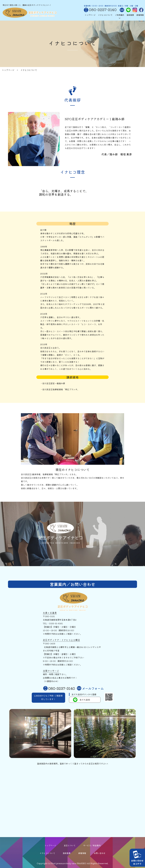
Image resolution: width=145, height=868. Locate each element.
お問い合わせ (100, 853)
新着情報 (140, 15)
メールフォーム (90, 688)
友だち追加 (81, 700)
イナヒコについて (105, 15)
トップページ (90, 15)
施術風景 (130, 15)
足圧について (70, 845)
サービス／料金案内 (92, 845)
